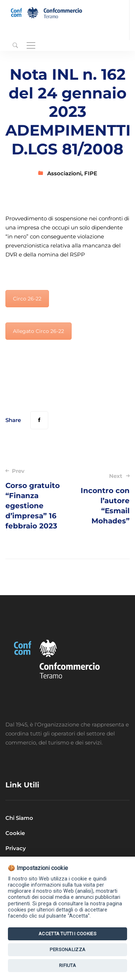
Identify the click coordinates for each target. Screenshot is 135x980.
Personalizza (68, 950)
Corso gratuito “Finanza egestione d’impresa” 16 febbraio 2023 (34, 499)
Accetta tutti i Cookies (67, 934)
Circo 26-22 (27, 299)
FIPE (91, 173)
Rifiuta (67, 965)
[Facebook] (39, 420)
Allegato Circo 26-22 (39, 331)
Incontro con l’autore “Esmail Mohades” (101, 499)
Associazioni (64, 173)
